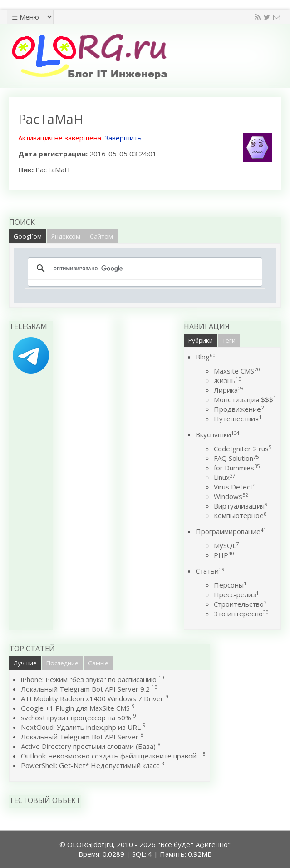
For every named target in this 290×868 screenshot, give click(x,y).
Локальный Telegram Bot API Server (80, 737)
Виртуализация (241, 506)
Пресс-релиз (236, 594)
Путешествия (238, 419)
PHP (224, 555)
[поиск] (144, 269)
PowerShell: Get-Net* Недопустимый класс (90, 765)
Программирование (231, 531)
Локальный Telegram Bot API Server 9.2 (85, 689)
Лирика (229, 390)
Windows (231, 496)
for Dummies (237, 468)
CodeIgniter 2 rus (243, 449)
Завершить (123, 138)
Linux (224, 477)
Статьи (210, 571)
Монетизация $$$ (245, 399)
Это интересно (241, 614)
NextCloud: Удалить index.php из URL (81, 727)
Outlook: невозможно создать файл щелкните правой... (111, 756)
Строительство (240, 604)
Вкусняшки (217, 434)
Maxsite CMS (237, 371)
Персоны (230, 585)
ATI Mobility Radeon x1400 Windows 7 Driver (92, 698)
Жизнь (227, 380)
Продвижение (239, 409)
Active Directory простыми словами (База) (88, 746)
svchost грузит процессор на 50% (76, 718)
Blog (205, 357)
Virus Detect (235, 487)
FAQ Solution (236, 458)
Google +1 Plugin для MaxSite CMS (75, 708)
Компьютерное (240, 515)
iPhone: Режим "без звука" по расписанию (90, 679)
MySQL (226, 545)
